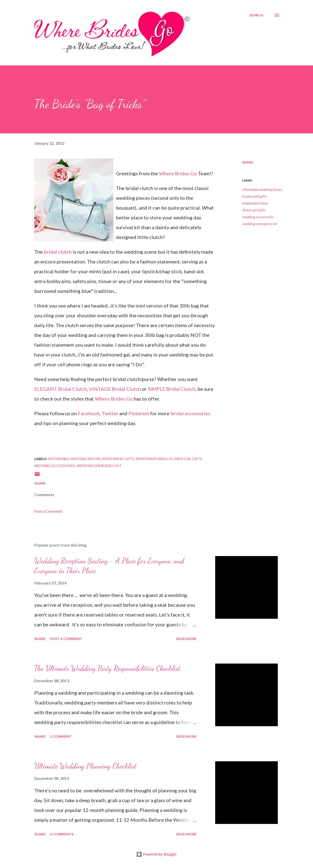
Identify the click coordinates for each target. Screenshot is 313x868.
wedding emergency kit (259, 224)
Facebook (89, 413)
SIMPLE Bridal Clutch (172, 389)
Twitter (110, 413)
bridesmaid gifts (254, 196)
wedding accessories (258, 217)
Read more (186, 639)
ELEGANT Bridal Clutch (61, 389)
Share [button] (248, 162)
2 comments (62, 834)
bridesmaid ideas (255, 203)
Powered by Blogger (156, 854)
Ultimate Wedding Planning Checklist (85, 766)
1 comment (61, 736)
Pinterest (139, 413)
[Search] (256, 15)
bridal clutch (58, 252)
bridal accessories (190, 413)
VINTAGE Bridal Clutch (115, 389)
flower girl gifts (254, 210)
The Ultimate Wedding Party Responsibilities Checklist (107, 668)
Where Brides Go (178, 173)
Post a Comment (48, 511)
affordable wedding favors (262, 189)
